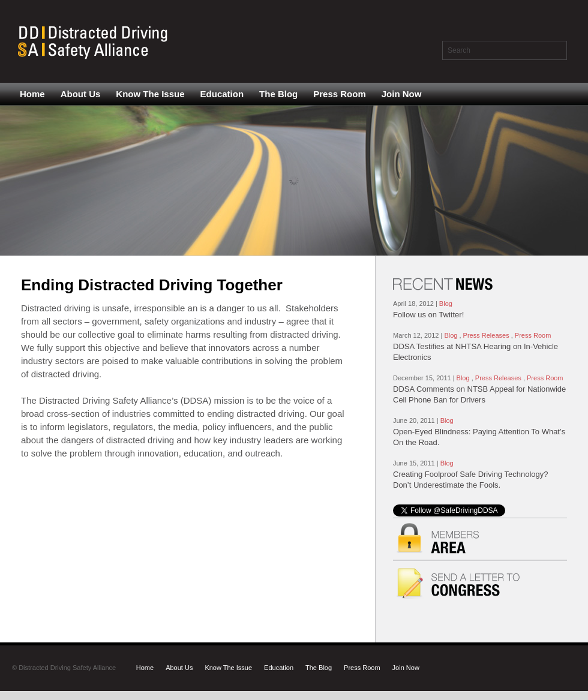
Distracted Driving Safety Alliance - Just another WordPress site (95, 41)
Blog (446, 304)
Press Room (340, 94)
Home (32, 94)
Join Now (402, 94)
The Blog (278, 94)
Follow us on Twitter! (428, 315)
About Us (81, 94)
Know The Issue (150, 94)
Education (222, 94)
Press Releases (486, 335)
